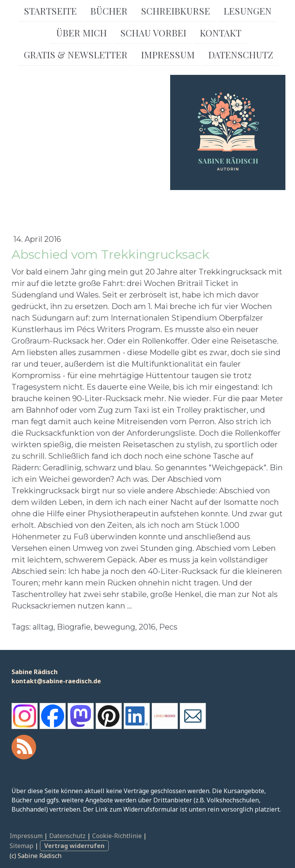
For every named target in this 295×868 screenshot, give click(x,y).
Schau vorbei (153, 33)
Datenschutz (241, 56)
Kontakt (220, 33)
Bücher (109, 11)
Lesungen (248, 11)
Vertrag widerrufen (74, 846)
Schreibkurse (176, 11)
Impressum (168, 56)
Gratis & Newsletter (76, 56)
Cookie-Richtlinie (117, 836)
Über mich (81, 33)
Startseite (50, 11)
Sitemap (22, 846)
